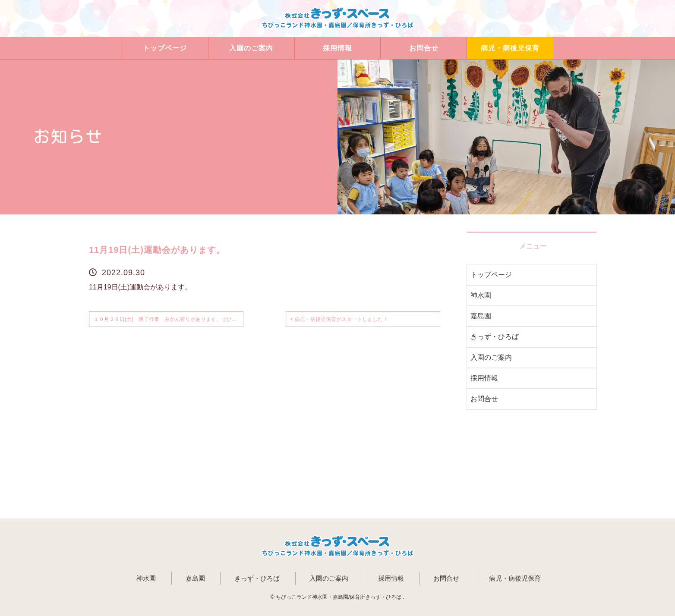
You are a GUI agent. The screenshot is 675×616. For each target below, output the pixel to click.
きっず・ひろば (495, 337)
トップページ (165, 48)
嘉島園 (481, 316)
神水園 (481, 295)
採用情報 (337, 48)
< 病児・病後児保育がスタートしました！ (339, 319)
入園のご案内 (251, 48)
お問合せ (424, 48)
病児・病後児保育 (510, 48)
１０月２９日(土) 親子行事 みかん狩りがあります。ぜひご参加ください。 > (169, 319)
